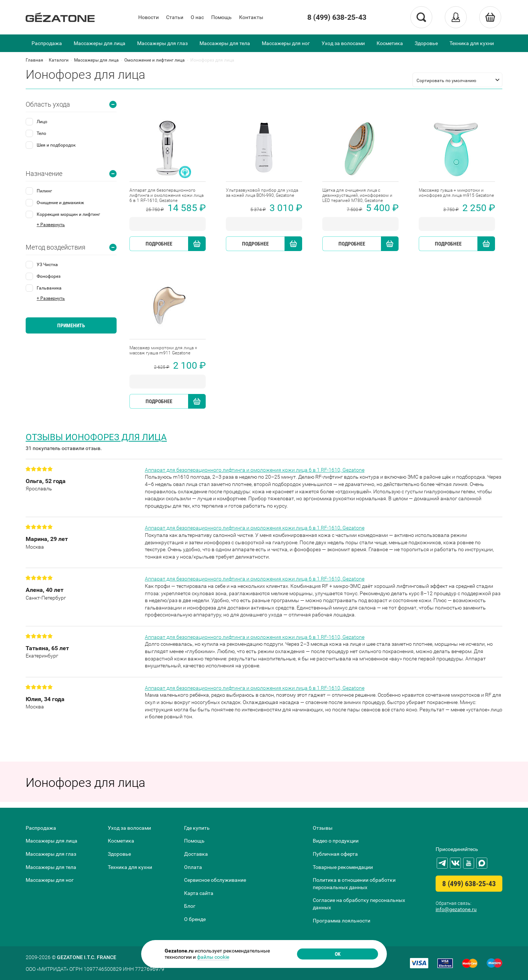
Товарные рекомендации (343, 867)
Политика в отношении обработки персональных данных (354, 884)
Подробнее (159, 244)
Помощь (221, 17)
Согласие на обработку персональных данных (359, 904)
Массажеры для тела (225, 43)
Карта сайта (199, 893)
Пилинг (44, 191)
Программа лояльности (342, 921)
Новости (148, 17)
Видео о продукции (336, 841)
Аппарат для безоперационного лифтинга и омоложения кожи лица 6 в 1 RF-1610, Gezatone (255, 470)
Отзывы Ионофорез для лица (96, 437)
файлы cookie (213, 957)
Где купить (197, 828)
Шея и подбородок (56, 145)
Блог (190, 906)
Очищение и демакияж (60, 203)
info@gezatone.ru (456, 909)
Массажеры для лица (100, 43)
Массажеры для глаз (162, 43)
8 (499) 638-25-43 (337, 17)
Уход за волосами (343, 43)
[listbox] (457, 80)
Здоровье (426, 43)
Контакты (251, 17)
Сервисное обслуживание (215, 880)
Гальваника (49, 288)
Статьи (175, 17)
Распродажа (47, 43)
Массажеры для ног (286, 43)
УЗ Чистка (47, 265)
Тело (41, 133)
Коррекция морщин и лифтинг (68, 214)
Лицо (42, 122)
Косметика (390, 43)
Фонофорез (49, 276)
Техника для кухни (472, 43)
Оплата (193, 867)
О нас (197, 17)
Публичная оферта (335, 854)
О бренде (195, 919)
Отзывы (323, 828)
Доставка (196, 854)
